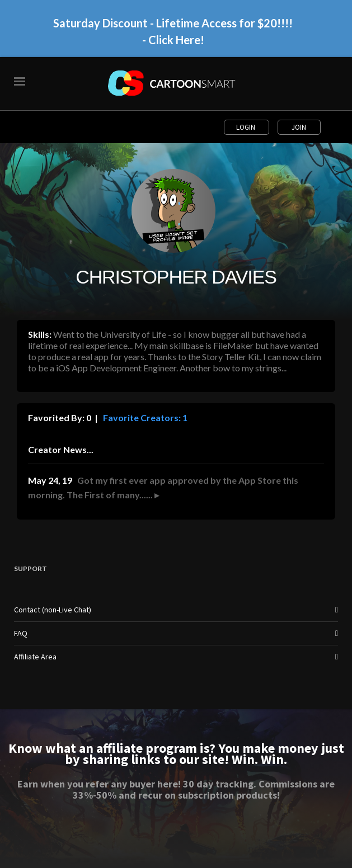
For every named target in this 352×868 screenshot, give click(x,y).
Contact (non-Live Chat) (53, 610)
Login (247, 127)
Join (299, 127)
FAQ (21, 633)
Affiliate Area (35, 657)
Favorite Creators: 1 (144, 418)
